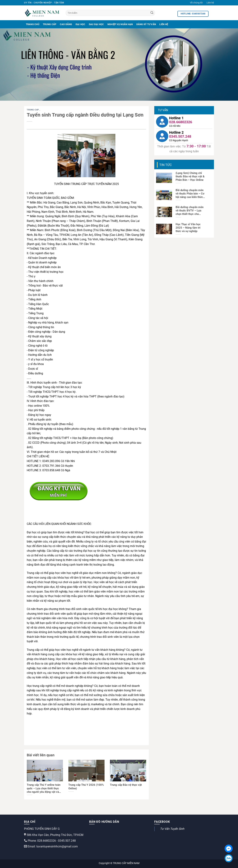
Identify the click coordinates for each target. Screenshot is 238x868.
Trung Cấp (50, 24)
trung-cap (33, 110)
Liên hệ (210, 3)
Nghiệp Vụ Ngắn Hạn (120, 24)
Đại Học (80, 24)
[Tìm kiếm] (110, 13)
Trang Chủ (33, 24)
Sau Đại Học (96, 24)
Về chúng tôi (196, 3)
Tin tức (166, 165)
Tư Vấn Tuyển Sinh (172, 829)
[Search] (152, 13)
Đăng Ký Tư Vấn (146, 24)
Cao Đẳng (66, 24)
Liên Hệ (164, 24)
